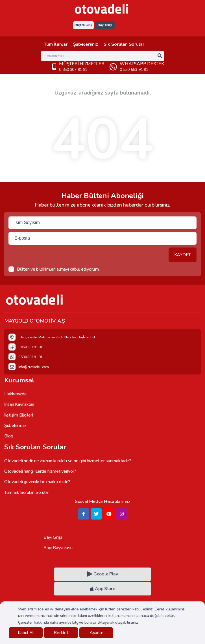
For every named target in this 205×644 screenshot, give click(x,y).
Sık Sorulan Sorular (124, 44)
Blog (9, 436)
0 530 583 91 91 (134, 70)
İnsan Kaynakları (19, 404)
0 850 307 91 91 (73, 70)
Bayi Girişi (105, 25)
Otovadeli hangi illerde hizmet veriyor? (40, 471)
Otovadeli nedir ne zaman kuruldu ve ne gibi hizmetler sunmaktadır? (68, 461)
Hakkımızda (15, 394)
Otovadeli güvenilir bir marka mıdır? (37, 482)
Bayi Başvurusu (58, 548)
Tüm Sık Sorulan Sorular (27, 492)
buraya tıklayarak (99, 622)
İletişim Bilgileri (18, 415)
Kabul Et (26, 633)
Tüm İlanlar (55, 44)
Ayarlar (96, 633)
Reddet (61, 633)
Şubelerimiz (86, 44)
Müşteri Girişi (83, 25)
